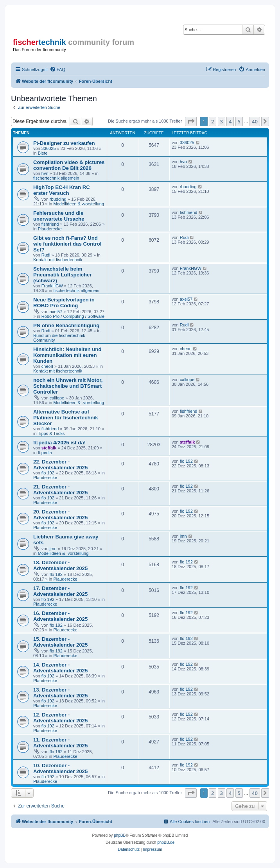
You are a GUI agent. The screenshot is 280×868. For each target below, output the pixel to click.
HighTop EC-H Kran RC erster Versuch (62, 190)
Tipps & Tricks (51, 433)
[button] (191, 121)
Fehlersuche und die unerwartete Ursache (59, 216)
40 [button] (255, 121)
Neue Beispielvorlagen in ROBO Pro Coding (64, 303)
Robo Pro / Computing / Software (73, 316)
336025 (49, 148)
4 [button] (230, 121)
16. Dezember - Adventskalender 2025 (60, 616)
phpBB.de (166, 842)
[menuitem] (57, 70)
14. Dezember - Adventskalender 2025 (60, 668)
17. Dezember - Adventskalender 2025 (60, 591)
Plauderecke (50, 229)
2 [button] (213, 121)
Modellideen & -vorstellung (79, 204)
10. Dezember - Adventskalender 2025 (60, 768)
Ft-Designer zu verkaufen (64, 143)
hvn (45, 173)
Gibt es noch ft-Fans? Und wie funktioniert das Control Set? (67, 244)
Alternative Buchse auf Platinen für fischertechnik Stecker (66, 418)
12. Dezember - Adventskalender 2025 (60, 718)
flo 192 (48, 473)
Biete (43, 153)
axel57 (56, 312)
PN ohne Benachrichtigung (66, 325)
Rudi (46, 255)
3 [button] (222, 121)
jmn (53, 549)
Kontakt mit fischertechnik (58, 260)
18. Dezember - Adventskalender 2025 (60, 565)
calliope (57, 398)
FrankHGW (52, 286)
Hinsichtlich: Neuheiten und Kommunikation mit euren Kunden (67, 355)
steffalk (49, 448)
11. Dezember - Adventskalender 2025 (60, 743)
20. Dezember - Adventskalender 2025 (60, 515)
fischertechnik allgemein (56, 178)
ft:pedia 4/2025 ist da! (59, 443)
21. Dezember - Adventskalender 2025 (60, 490)
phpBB (120, 835)
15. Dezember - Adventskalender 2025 (60, 642)
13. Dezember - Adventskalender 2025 (60, 693)
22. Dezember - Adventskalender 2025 (60, 465)
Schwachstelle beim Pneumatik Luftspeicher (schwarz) (63, 275)
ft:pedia (45, 453)
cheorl (47, 366)
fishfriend (50, 224)
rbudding (58, 199)
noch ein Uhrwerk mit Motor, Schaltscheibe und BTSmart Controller (68, 386)
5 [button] (239, 121)
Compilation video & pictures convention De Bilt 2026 (69, 165)
